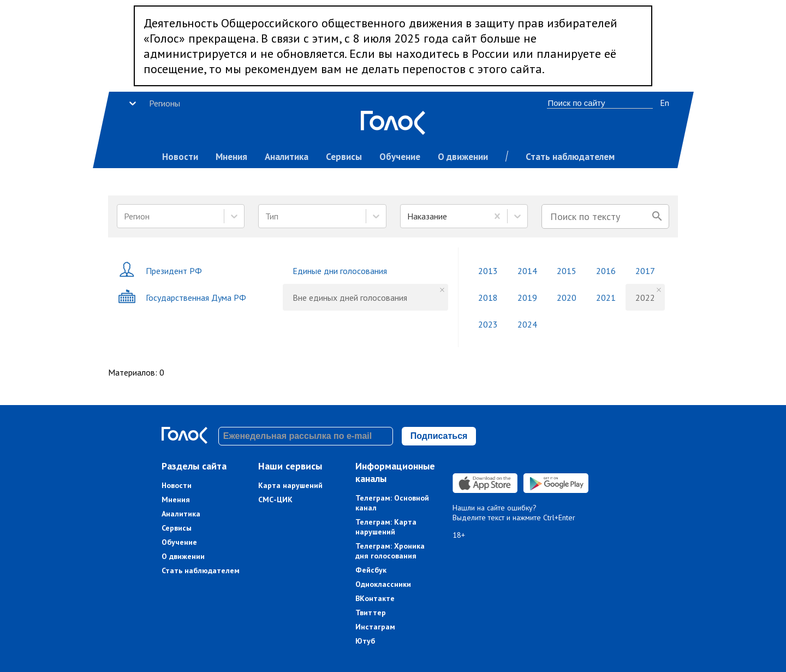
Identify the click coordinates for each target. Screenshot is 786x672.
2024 (527, 324)
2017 (645, 271)
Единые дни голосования (340, 271)
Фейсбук (371, 570)
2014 (527, 271)
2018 (488, 298)
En (665, 103)
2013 (488, 271)
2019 (527, 298)
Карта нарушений (290, 485)
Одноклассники (383, 584)
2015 (567, 271)
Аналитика (287, 157)
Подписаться (439, 436)
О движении (463, 157)
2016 (606, 271)
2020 (567, 298)
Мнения (231, 157)
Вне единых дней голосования (350, 298)
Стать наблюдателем (570, 157)
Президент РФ (160, 270)
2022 (645, 298)
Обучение (400, 157)
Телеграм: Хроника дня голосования (390, 551)
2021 (606, 298)
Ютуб (365, 641)
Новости (180, 157)
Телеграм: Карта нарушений (386, 527)
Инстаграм (375, 627)
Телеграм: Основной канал (392, 503)
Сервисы (344, 157)
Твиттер (371, 612)
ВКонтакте (375, 598)
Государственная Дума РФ (182, 297)
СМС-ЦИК (275, 499)
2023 (488, 324)
